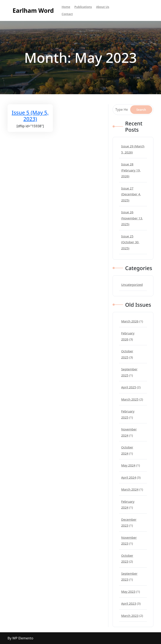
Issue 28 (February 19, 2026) (131, 170)
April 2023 (129, 603)
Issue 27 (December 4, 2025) (131, 194)
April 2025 (129, 387)
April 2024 (129, 477)
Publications (83, 7)
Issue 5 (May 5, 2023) (30, 116)
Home (66, 7)
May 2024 (128, 465)
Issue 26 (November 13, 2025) (132, 218)
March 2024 (130, 489)
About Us (103, 7)
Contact (67, 14)
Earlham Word (33, 10)
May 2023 (128, 591)
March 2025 (130, 399)
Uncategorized (132, 285)
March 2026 (130, 321)
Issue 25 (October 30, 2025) (130, 242)
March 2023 (130, 616)
